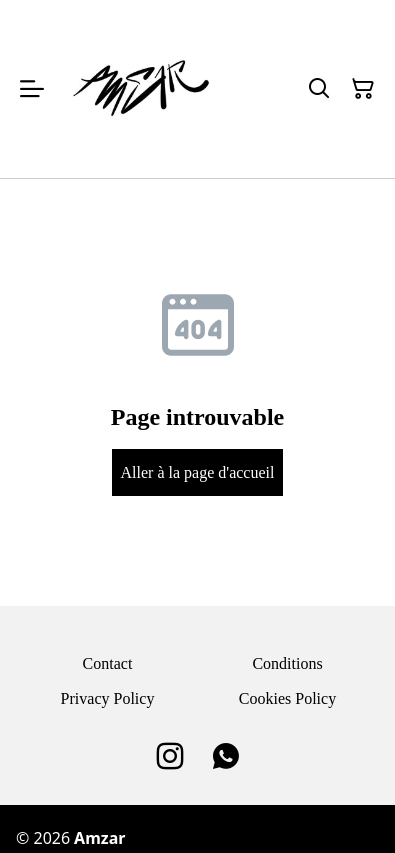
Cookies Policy (287, 698)
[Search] (319, 89)
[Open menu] (32, 89)
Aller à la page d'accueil (198, 472)
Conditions (287, 663)
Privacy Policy (108, 698)
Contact (108, 663)
